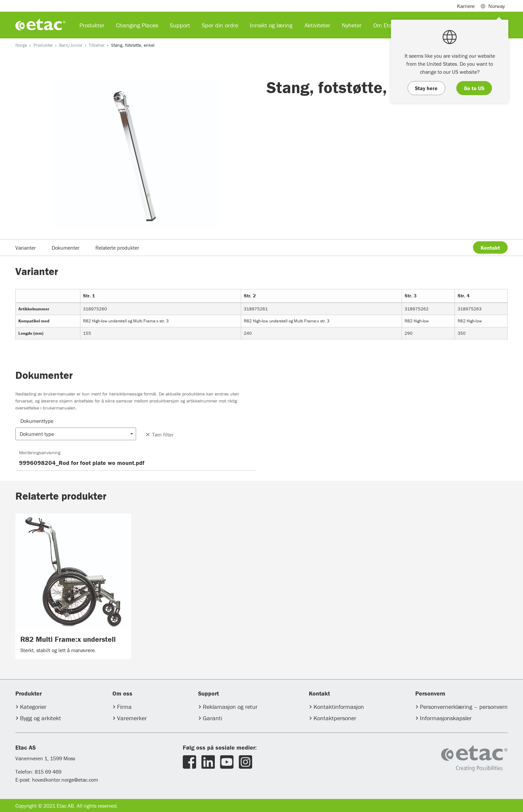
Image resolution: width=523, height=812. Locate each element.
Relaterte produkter (117, 248)
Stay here (426, 88)
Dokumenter (66, 248)
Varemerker (132, 718)
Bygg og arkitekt (41, 718)
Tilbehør (97, 45)
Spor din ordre (220, 25)
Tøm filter (159, 435)
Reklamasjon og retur (230, 707)
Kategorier (33, 707)
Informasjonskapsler (446, 718)
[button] (76, 434)
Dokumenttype (37, 421)
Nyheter (352, 25)
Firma (124, 707)
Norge (21, 45)
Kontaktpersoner (335, 718)
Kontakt (490, 248)
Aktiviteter (317, 25)
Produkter (43, 45)
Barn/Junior (71, 45)
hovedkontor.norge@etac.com (65, 780)
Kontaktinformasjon (339, 707)
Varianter (26, 248)
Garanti (212, 718)
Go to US (474, 88)
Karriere (466, 6)
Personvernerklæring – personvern (464, 707)
